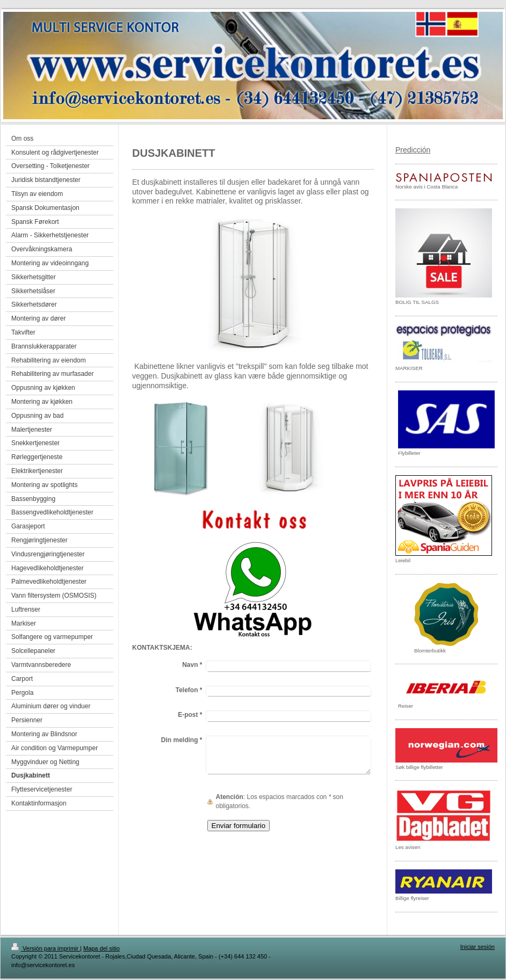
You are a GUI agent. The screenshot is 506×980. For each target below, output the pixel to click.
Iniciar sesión (478, 947)
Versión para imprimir (46, 948)
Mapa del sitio (102, 948)
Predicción (413, 150)
